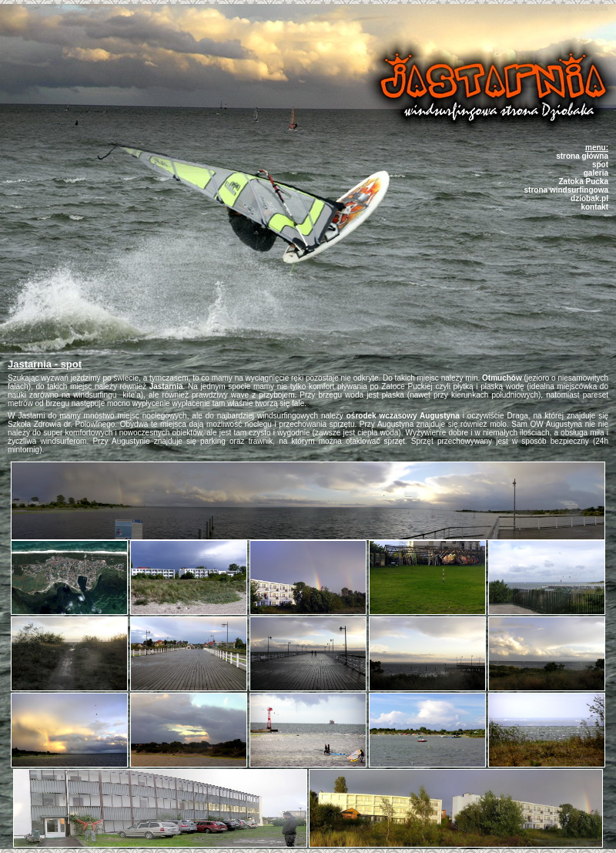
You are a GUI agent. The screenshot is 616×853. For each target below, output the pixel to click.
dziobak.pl (589, 198)
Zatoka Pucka (584, 181)
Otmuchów (502, 378)
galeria (596, 173)
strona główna (582, 156)
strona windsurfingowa (566, 190)
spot (600, 165)
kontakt (594, 207)
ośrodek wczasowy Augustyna (403, 416)
